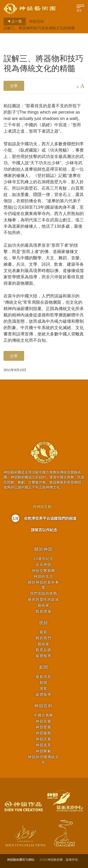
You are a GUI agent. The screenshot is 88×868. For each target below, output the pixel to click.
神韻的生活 (44, 576)
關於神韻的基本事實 (43, 585)
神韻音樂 (43, 721)
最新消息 (43, 677)
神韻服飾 (43, 733)
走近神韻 (43, 564)
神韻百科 (37, 21)
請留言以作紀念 (44, 530)
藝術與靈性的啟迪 (43, 599)
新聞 (44, 667)
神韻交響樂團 (44, 570)
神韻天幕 (43, 739)
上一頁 (13, 21)
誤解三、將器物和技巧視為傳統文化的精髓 (39, 28)
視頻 (44, 623)
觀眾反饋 (43, 650)
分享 (14, 86)
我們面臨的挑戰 (44, 593)
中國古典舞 (44, 715)
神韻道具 (43, 745)
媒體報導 (43, 656)
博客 (44, 689)
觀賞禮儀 (43, 611)
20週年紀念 (44, 559)
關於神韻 (44, 549)
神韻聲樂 (43, 727)
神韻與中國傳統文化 (43, 759)
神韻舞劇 (43, 751)
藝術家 (44, 605)
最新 (44, 632)
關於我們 (43, 638)
